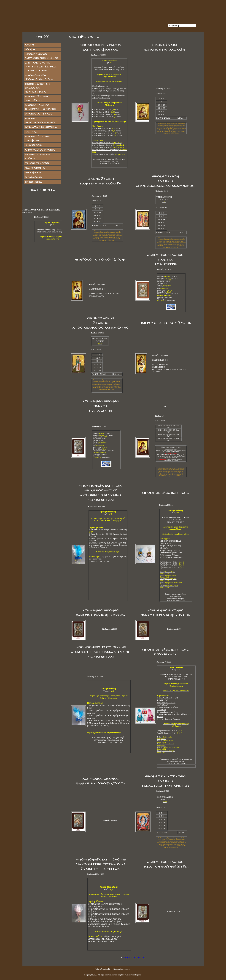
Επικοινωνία (33, 182)
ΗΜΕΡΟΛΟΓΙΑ (33, 145)
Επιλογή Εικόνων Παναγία (108, 145)
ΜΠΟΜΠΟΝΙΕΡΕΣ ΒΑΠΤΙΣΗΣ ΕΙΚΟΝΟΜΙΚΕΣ (41, 56)
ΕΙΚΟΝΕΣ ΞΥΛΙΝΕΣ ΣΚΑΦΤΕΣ (37, 138)
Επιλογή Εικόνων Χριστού (108, 147)
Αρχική (29, 45)
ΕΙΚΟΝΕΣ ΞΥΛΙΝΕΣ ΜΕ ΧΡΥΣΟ (40, 99)
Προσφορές (33, 173)
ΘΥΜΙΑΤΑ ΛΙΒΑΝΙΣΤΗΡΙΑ (41, 127)
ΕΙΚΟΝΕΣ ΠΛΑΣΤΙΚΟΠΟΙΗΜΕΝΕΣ (40, 120)
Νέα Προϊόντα (35, 168)
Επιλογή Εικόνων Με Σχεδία (109, 154)
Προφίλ (30, 49)
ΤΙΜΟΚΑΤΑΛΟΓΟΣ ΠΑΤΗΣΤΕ (164, 198)
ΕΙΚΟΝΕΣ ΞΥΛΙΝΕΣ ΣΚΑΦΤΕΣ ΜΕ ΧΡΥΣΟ (40, 107)
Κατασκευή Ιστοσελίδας (121, 975)
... (141, 957)
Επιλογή (167, 573)
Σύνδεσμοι (33, 177)
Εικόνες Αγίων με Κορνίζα (37, 157)
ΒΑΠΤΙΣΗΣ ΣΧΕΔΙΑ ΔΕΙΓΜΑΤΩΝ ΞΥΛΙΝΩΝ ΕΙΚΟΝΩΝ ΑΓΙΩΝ (41, 67)
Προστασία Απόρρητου (122, 969)
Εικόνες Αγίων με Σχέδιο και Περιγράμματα (37, 88)
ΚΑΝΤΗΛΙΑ (31, 132)
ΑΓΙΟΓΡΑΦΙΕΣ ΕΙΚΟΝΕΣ (40, 150)
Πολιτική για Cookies (103, 969)
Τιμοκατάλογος (37, 163)
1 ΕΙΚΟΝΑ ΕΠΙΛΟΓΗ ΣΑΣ (168, 697)
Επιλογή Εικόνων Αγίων (107, 143)
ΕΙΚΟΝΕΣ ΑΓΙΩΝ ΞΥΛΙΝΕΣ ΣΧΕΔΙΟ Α (39, 77)
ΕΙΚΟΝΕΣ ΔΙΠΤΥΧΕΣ (39, 114)
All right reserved (104, 975)
